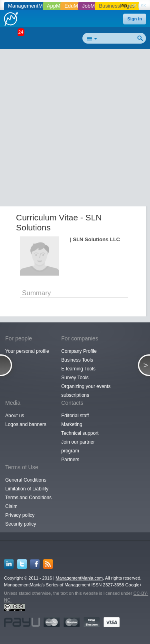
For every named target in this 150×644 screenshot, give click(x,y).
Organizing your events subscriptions (86, 391)
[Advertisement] (75, 129)
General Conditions (26, 480)
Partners (70, 460)
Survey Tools (75, 378)
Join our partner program (78, 446)
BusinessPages (117, 6)
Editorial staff (75, 416)
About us (15, 416)
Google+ (134, 585)
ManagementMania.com (79, 578)
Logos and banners (26, 424)
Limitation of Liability (27, 489)
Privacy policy (20, 515)
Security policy (21, 524)
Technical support (80, 433)
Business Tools (77, 360)
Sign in (135, 19)
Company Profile (79, 351)
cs (134, 5)
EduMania (76, 6)
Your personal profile (27, 351)
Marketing (72, 424)
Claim (11, 506)
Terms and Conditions (28, 498)
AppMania (59, 6)
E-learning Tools (78, 369)
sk (143, 5)
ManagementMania (30, 6)
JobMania (93, 6)
